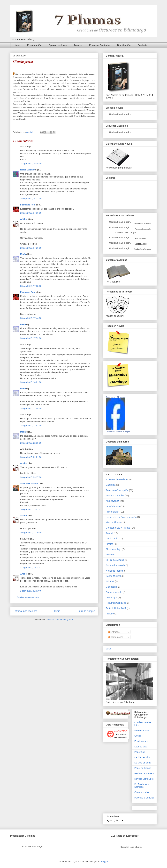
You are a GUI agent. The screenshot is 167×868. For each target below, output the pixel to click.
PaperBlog (140, 752)
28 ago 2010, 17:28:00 (31, 286)
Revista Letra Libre (144, 779)
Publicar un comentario (28, 597)
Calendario (111, 587)
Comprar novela (114, 592)
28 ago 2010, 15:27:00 (31, 199)
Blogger (104, 862)
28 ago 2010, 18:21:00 (31, 382)
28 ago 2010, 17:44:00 (31, 318)
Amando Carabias (29, 483)
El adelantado (141, 741)
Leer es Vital (141, 747)
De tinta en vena (143, 763)
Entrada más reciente (25, 611)
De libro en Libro (143, 757)
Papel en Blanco (143, 768)
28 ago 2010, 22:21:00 (31, 457)
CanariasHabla (142, 792)
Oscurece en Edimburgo (116, 397)
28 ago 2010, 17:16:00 (31, 213)
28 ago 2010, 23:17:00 (31, 477)
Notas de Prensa (114, 571)
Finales (110, 544)
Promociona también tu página (118, 432)
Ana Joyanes (140, 239)
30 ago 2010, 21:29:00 (31, 533)
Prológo (110, 614)
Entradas (114, 632)
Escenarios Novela (115, 565)
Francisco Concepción (117, 490)
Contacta (142, 45)
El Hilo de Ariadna (115, 560)
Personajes (112, 598)
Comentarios (116, 637)
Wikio (109, 649)
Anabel (24, 219)
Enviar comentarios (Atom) (61, 620)
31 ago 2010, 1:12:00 (30, 568)
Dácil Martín (112, 539)
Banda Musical (113, 576)
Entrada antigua (86, 611)
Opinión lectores (58, 45)
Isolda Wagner (27, 170)
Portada (110, 555)
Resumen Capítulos (116, 603)
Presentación (34, 45)
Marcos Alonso (141, 244)
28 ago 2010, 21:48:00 (31, 408)
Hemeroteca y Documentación (121, 517)
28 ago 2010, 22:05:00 (31, 443)
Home (17, 45)
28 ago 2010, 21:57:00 (31, 426)
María (23, 254)
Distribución (124, 45)
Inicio (57, 611)
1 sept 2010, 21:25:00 (30, 591)
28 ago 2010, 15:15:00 (31, 164)
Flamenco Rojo (28, 205)
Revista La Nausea (144, 773)
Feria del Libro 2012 (116, 608)
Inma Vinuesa (113, 506)
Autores (78, 45)
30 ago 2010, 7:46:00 (30, 509)
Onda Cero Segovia (143, 249)
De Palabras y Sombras (142, 786)
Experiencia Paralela (116, 479)
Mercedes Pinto (142, 731)
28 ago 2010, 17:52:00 (31, 338)
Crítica (138, 736)
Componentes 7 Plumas (118, 528)
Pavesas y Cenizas (144, 798)
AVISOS (110, 581)
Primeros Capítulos (100, 45)
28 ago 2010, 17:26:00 (31, 248)
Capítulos (111, 485)
